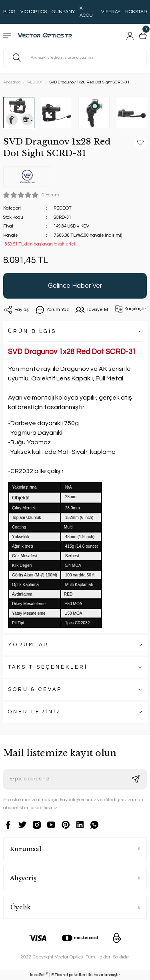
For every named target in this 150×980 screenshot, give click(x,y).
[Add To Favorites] (140, 143)
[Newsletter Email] (75, 779)
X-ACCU (86, 12)
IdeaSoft (39, 974)
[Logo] (47, 36)
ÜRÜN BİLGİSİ (34, 332)
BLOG (9, 12)
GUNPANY (63, 12)
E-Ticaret (60, 975)
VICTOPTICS (34, 12)
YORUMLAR (28, 645)
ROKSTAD (136, 12)
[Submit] (136, 779)
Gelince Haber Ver (75, 286)
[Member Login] (130, 36)
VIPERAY (111, 12)
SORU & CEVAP (35, 690)
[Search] (75, 57)
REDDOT (63, 208)
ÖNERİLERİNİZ (35, 712)
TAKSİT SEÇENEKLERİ (48, 667)
